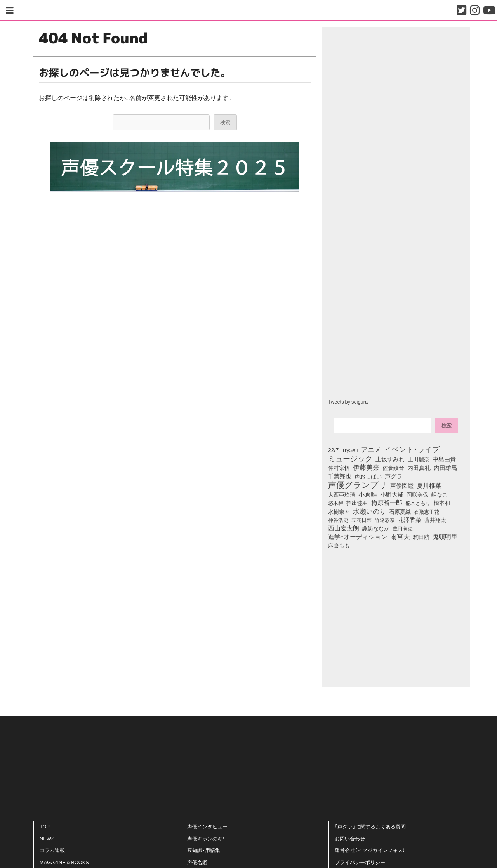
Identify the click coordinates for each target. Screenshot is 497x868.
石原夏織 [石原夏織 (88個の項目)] (400, 511)
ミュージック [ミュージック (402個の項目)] (350, 458)
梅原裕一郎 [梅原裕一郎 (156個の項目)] (387, 502)
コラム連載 (52, 850)
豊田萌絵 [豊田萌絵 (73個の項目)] (403, 528)
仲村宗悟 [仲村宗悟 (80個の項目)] (339, 468)
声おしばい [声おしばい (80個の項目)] (368, 476)
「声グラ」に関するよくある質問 (370, 826)
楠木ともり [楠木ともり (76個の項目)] (418, 502)
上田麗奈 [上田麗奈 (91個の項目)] (419, 459)
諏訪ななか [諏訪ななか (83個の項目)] (376, 528)
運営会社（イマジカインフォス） (370, 850)
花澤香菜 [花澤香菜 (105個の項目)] (410, 520)
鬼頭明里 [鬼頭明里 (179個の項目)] (445, 536)
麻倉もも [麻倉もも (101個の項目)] (339, 545)
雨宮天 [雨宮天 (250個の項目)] (400, 536)
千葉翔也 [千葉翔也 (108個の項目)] (340, 476)
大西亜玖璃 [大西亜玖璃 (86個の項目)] (342, 494)
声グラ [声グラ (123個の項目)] (394, 476)
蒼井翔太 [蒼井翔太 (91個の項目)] (435, 520)
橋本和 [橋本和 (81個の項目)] (442, 502)
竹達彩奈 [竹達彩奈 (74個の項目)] (385, 520)
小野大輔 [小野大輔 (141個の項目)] (392, 494)
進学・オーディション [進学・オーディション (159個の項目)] (358, 537)
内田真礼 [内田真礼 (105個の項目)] (419, 468)
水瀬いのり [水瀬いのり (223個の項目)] (369, 511)
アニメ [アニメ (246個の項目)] (371, 449)
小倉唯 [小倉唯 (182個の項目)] (368, 494)
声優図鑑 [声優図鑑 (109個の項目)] (402, 485)
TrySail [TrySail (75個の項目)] (350, 450)
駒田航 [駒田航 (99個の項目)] (421, 537)
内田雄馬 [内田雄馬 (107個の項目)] (445, 468)
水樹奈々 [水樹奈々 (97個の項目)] (339, 511)
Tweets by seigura (348, 401)
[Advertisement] (175, 565)
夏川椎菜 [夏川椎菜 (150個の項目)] (429, 485)
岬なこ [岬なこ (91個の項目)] (440, 494)
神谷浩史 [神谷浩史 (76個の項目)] (338, 520)
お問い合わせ (350, 838)
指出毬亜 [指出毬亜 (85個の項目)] (357, 502)
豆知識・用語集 (204, 850)
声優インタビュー (207, 826)
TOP (45, 826)
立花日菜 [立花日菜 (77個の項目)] (361, 520)
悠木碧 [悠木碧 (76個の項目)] (336, 502)
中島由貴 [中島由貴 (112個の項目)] (444, 459)
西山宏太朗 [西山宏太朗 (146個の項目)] (344, 528)
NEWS (47, 838)
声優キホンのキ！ (206, 838)
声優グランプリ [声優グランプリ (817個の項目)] (358, 484)
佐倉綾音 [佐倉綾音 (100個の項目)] (393, 468)
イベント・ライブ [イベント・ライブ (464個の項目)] (412, 449)
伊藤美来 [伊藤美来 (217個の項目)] (366, 467)
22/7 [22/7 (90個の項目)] (333, 450)
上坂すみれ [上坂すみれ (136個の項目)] (390, 459)
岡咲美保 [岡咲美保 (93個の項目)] (417, 495)
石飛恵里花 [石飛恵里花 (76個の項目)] (427, 511)
